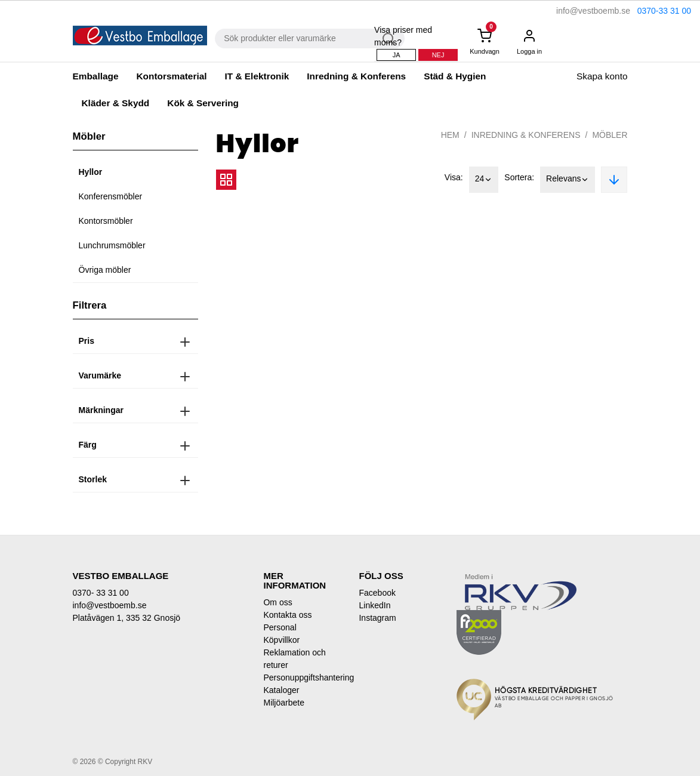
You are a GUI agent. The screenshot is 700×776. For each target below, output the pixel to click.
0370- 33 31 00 (101, 593)
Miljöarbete (283, 703)
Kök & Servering (203, 103)
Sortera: (519, 177)
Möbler (610, 135)
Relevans (568, 180)
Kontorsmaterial (171, 76)
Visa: (454, 177)
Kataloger (281, 690)
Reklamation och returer (294, 659)
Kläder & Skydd (116, 103)
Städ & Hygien (455, 76)
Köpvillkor (281, 640)
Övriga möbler (105, 270)
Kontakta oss (287, 615)
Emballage (96, 76)
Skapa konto (602, 76)
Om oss (277, 602)
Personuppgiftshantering (302, 678)
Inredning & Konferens (356, 76)
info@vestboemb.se (593, 11)
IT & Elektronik (257, 76)
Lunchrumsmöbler (112, 245)
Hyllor (91, 172)
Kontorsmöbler (106, 221)
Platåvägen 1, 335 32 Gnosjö (127, 618)
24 (484, 180)
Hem (450, 135)
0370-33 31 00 (664, 11)
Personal (280, 627)
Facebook (377, 593)
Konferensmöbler (111, 196)
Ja (397, 55)
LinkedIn (374, 605)
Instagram (377, 618)
